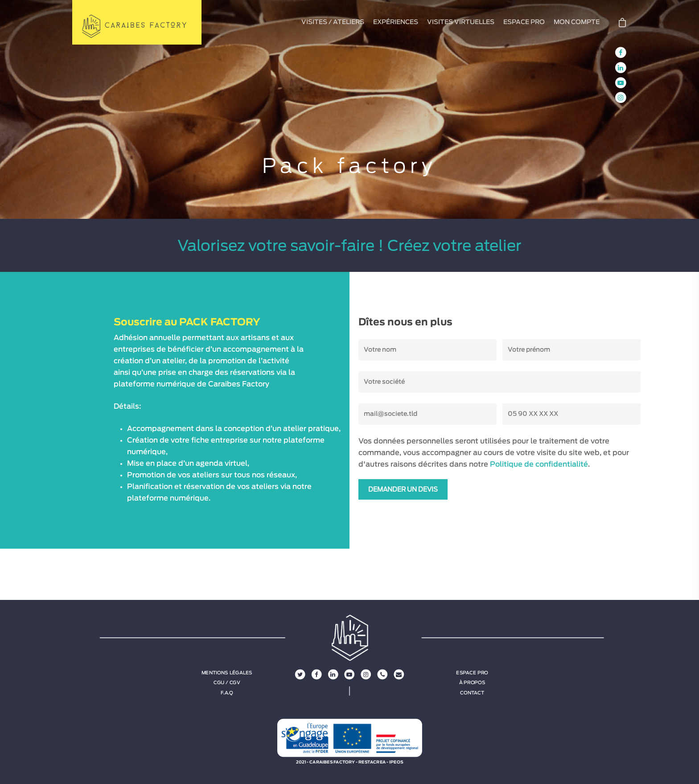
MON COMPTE (577, 22)
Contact (472, 693)
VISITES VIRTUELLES (461, 22)
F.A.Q (227, 693)
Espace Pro (472, 673)
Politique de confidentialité (539, 464)
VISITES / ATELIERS (333, 22)
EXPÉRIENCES (396, 22)
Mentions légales (227, 673)
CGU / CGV (227, 683)
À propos (472, 683)
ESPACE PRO (524, 22)
